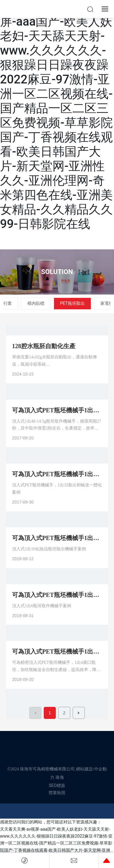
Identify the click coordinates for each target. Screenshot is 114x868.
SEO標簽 (57, 785)
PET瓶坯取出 (72, 303)
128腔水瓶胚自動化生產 (44, 346)
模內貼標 (36, 303)
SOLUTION (57, 272)
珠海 (60, 777)
